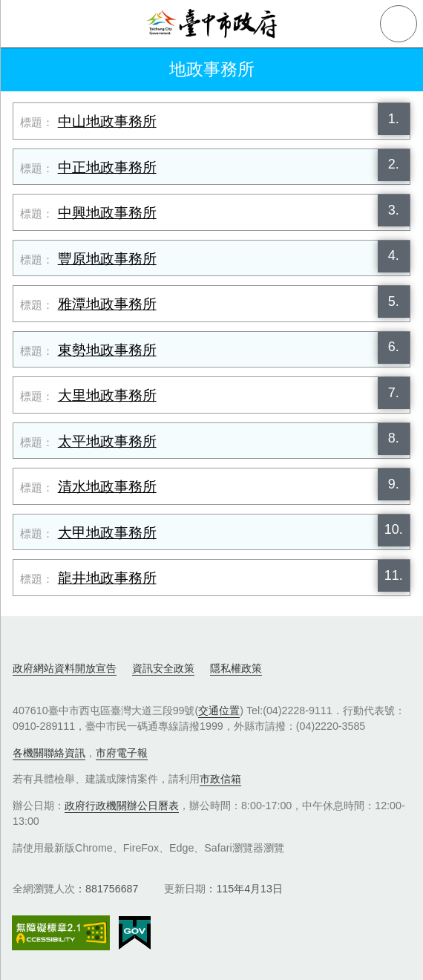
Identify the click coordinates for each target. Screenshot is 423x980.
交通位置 (219, 710)
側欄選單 (24, 24)
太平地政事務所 (107, 441)
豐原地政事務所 (107, 259)
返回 (24, 70)
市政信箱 (220, 779)
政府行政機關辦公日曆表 (122, 806)
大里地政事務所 (107, 395)
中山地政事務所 (107, 121)
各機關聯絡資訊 (49, 753)
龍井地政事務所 (107, 578)
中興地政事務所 (107, 213)
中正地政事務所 (107, 167)
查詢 (399, 24)
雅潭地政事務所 (107, 304)
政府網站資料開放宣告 (65, 668)
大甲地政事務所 (107, 533)
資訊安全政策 (163, 668)
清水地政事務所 (107, 487)
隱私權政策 (236, 668)
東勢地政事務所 (107, 350)
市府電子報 (122, 753)
